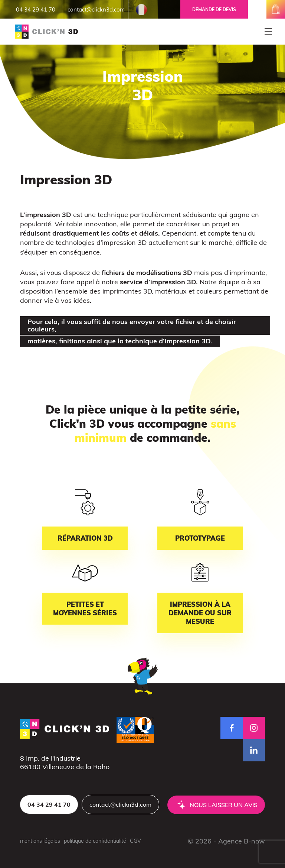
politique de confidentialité (95, 841)
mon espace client (257, 9)
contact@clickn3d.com (96, 9)
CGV (135, 841)
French (141, 10)
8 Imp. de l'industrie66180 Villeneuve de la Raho (65, 762)
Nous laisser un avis (224, 805)
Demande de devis (214, 9)
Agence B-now (242, 841)
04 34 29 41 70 (36, 9)
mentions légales (40, 841)
